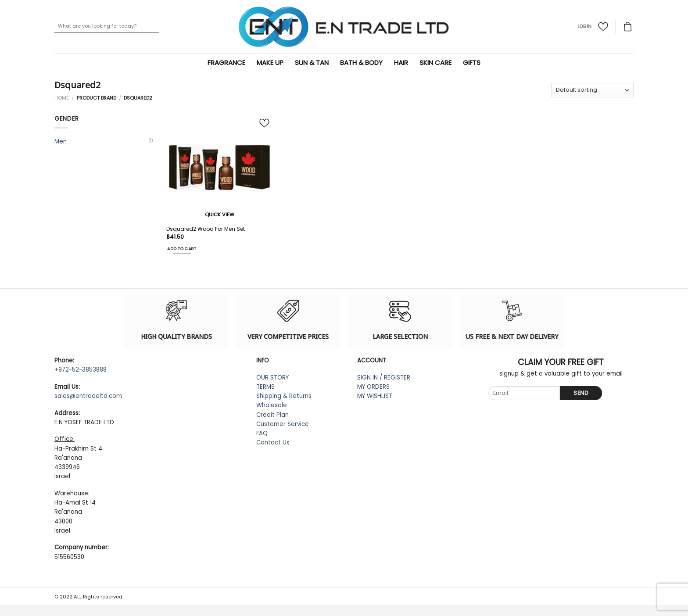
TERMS (265, 387)
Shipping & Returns (284, 396)
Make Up (271, 63)
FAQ (262, 433)
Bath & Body (363, 63)
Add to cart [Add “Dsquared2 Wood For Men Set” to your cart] (182, 249)
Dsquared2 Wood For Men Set (206, 229)
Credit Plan (272, 415)
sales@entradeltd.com (88, 396)
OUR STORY (272, 378)
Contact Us (273, 442)
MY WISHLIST (375, 396)
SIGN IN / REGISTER (384, 378)
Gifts (473, 63)
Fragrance (228, 63)
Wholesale (272, 405)
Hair (402, 63)
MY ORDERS (373, 387)
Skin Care (437, 63)
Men (61, 141)
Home (62, 98)
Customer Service (283, 424)
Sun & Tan (313, 63)
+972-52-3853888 (81, 370)
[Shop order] (592, 90)
